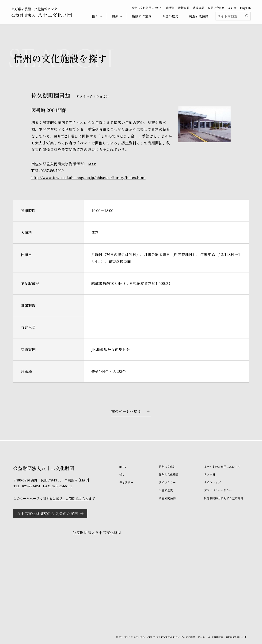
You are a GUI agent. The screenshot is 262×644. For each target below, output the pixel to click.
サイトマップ (212, 482)
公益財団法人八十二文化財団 (97, 532)
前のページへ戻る (126, 411)
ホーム (123, 467)
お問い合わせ (216, 8)
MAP (92, 164)
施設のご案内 (142, 16)
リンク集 (209, 474)
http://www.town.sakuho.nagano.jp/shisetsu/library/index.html (88, 177)
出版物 (170, 8)
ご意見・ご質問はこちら (71, 498)
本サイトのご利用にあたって (222, 467)
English (245, 8)
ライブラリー (167, 482)
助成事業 (198, 8)
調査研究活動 (199, 16)
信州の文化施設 (169, 474)
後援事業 (184, 8)
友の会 (232, 8)
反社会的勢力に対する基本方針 (224, 498)
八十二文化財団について (147, 8)
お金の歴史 (170, 16)
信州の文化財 (167, 467)
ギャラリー (126, 482)
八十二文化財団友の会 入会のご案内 (47, 513)
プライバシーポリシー (218, 490)
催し (122, 474)
